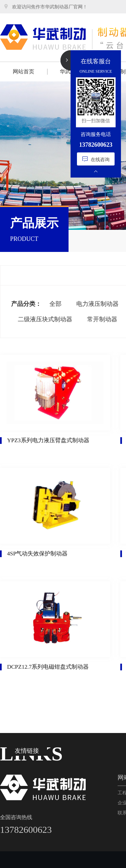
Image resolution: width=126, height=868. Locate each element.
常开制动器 (102, 319)
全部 (55, 304)
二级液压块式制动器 (45, 319)
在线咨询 (96, 159)
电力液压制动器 (97, 304)
